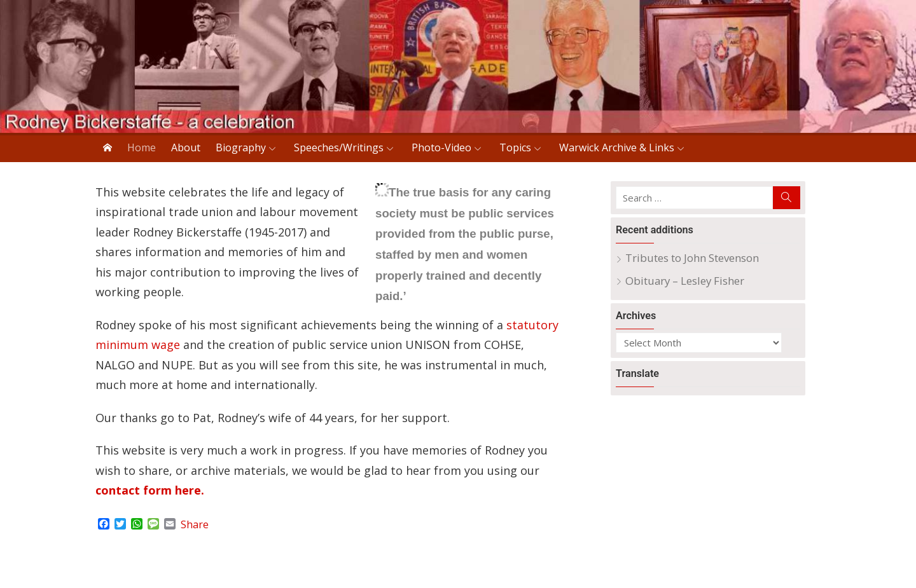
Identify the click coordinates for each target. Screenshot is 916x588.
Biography (241, 147)
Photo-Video (441, 147)
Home (142, 147)
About (186, 147)
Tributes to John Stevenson (692, 258)
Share (195, 524)
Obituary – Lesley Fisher (685, 281)
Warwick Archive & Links (617, 147)
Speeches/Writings (339, 147)
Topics (515, 147)
